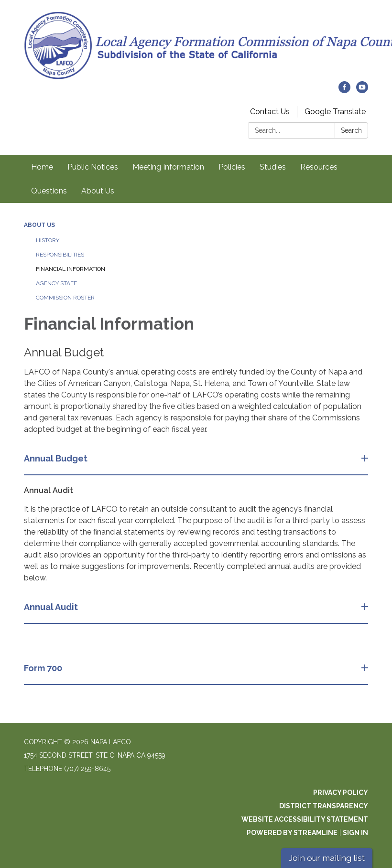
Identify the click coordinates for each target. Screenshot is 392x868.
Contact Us (270, 112)
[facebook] (344, 91)
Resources (319, 167)
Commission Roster (65, 298)
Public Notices (93, 167)
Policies (232, 167)
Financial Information (71, 269)
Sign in (355, 833)
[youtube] (362, 91)
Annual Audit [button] (52, 607)
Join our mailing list (327, 858)
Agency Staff (56, 283)
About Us (98, 191)
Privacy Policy (341, 793)
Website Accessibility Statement (305, 819)
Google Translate (335, 112)
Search (351, 130)
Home (42, 167)
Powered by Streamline (292, 833)
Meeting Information (168, 167)
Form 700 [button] (44, 668)
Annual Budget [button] (57, 458)
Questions (49, 191)
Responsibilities (60, 255)
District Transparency (324, 806)
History (48, 240)
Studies (273, 167)
